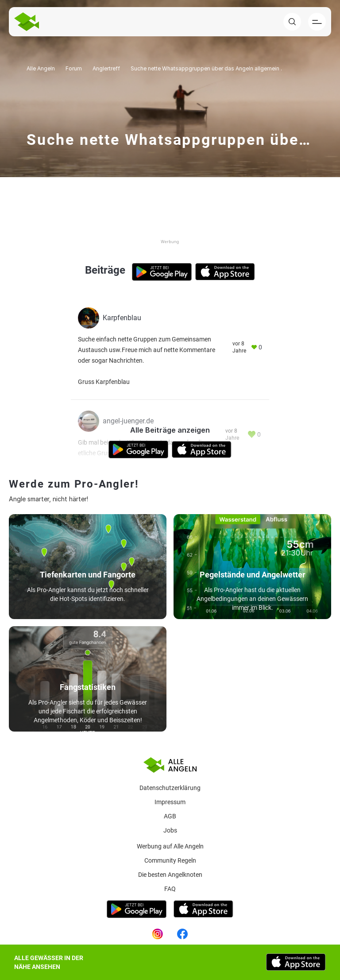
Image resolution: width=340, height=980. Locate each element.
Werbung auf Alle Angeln (170, 846)
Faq (170, 889)
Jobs (170, 830)
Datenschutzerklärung (170, 788)
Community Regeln (170, 860)
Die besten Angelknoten (170, 875)
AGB (170, 816)
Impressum (170, 802)
